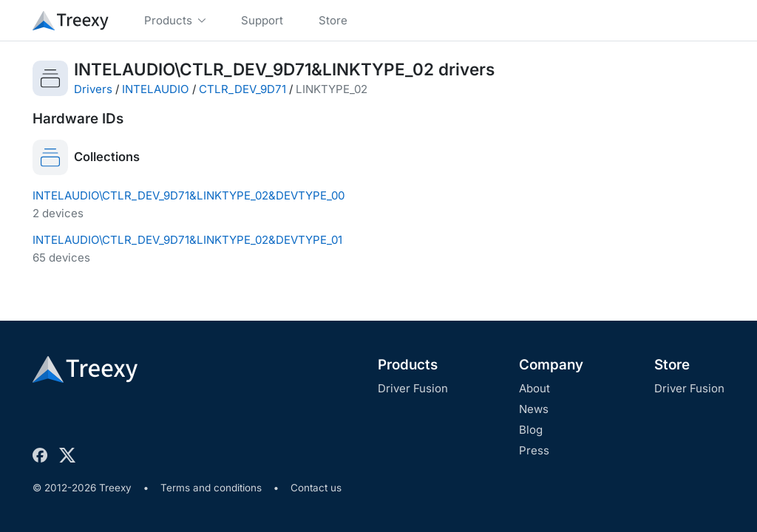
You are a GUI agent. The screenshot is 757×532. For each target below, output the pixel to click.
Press (534, 450)
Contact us (316, 488)
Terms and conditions (211, 488)
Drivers (93, 89)
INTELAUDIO (156, 89)
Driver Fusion (413, 388)
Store (672, 365)
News (534, 409)
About (534, 388)
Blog (531, 430)
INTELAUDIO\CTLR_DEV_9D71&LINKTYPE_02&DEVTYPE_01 (187, 240)
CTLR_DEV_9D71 (242, 89)
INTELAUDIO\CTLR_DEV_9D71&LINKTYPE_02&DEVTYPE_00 (189, 195)
